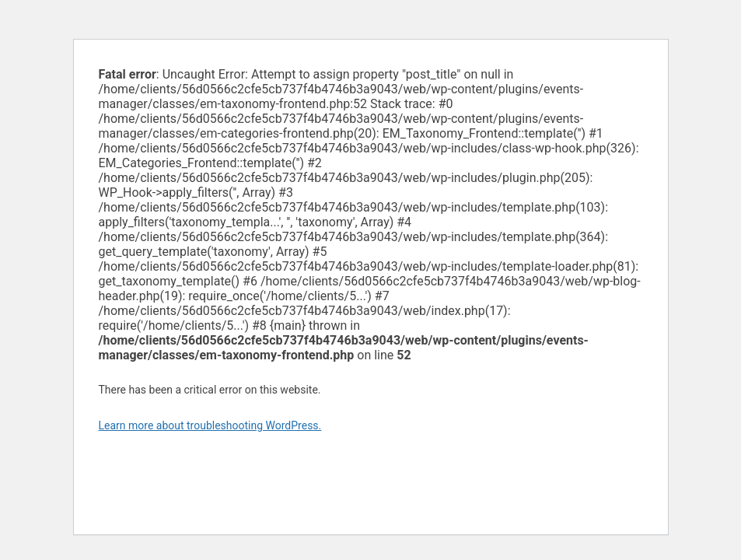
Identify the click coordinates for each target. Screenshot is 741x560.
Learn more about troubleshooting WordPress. (210, 425)
